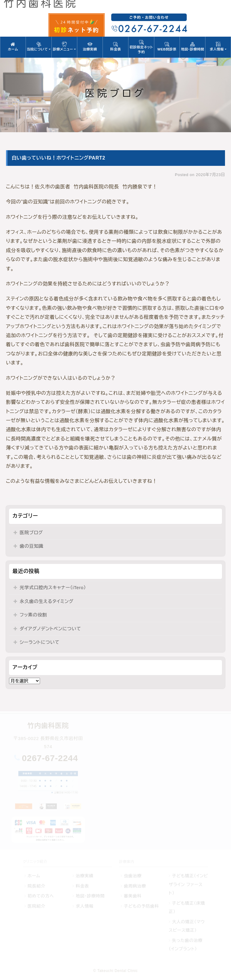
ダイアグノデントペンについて (50, 629)
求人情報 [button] (218, 47)
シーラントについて (39, 642)
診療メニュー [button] (64, 47)
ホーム (13, 47)
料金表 (115, 47)
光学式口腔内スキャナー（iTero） (53, 587)
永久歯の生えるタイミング (46, 601)
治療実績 (90, 47)
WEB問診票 (167, 47)
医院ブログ (31, 533)
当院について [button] (38, 47)
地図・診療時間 (192, 47)
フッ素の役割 (33, 615)
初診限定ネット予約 (141, 47)
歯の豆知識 (31, 546)
